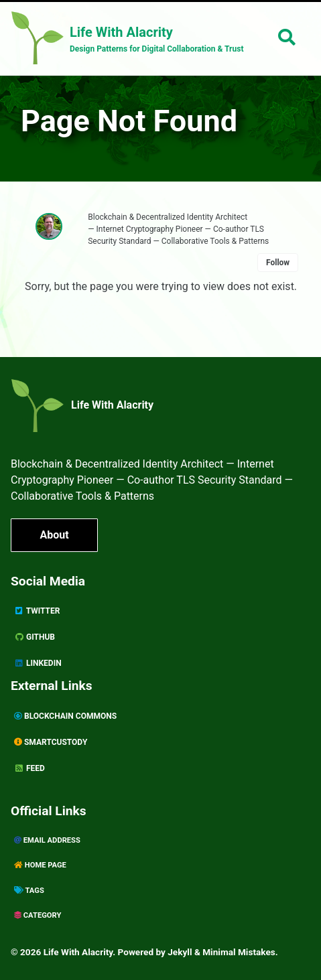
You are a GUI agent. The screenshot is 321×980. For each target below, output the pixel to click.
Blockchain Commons (65, 716)
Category (38, 915)
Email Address (47, 840)
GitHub (35, 637)
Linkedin (38, 663)
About (54, 535)
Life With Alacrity (112, 405)
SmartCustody (51, 742)
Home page (40, 865)
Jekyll (180, 952)
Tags (29, 891)
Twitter (37, 611)
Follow (278, 263)
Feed (29, 768)
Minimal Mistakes (239, 952)
